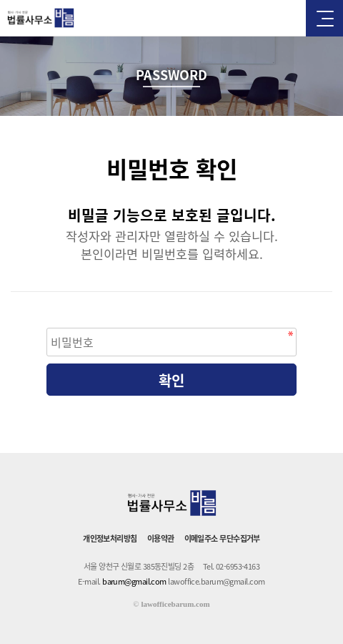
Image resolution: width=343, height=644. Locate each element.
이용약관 (161, 538)
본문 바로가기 (0, 0)
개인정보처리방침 (110, 538)
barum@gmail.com (134, 581)
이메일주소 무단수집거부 (222, 538)
